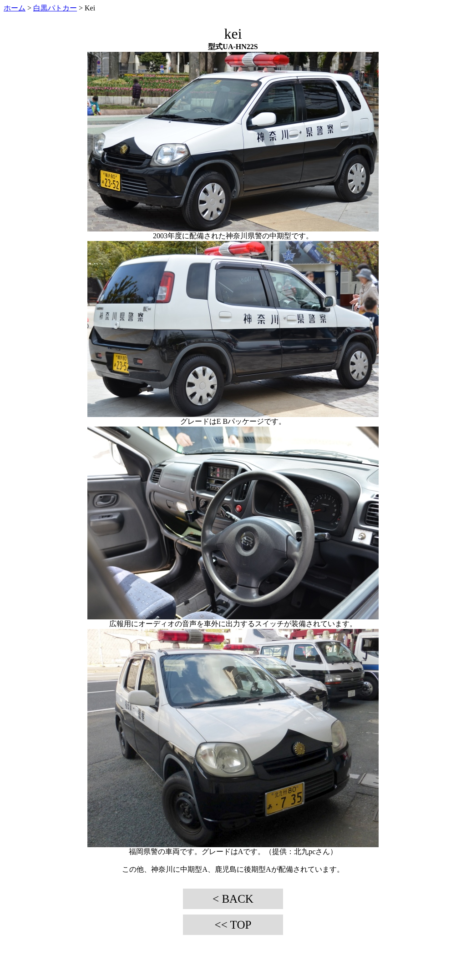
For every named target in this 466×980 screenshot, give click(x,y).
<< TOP (233, 925)
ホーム (15, 8)
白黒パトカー (55, 8)
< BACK (233, 899)
